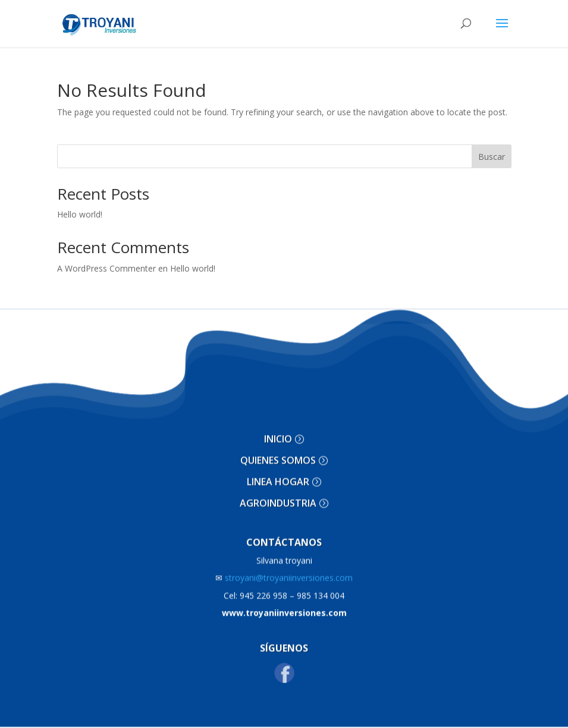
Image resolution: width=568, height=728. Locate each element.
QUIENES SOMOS (278, 450)
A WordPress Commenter (106, 268)
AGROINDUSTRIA (278, 492)
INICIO (278, 428)
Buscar (492, 157)
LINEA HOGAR (278, 471)
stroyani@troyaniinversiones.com (284, 567)
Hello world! (80, 214)
